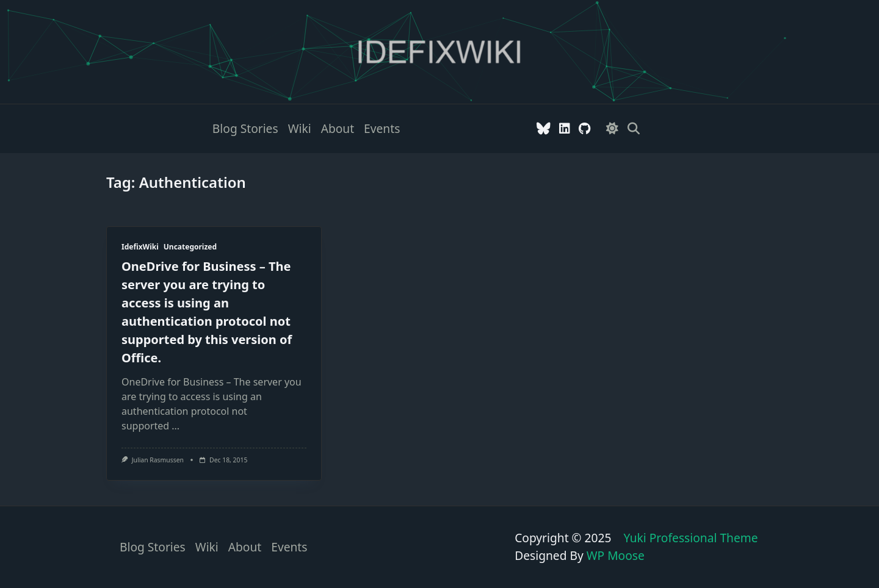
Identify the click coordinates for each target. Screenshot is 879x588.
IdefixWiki (140, 247)
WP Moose (616, 555)
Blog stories (245, 128)
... (175, 426)
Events (382, 128)
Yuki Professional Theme (690, 538)
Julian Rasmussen (158, 460)
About (338, 128)
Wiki (300, 128)
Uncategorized (190, 247)
